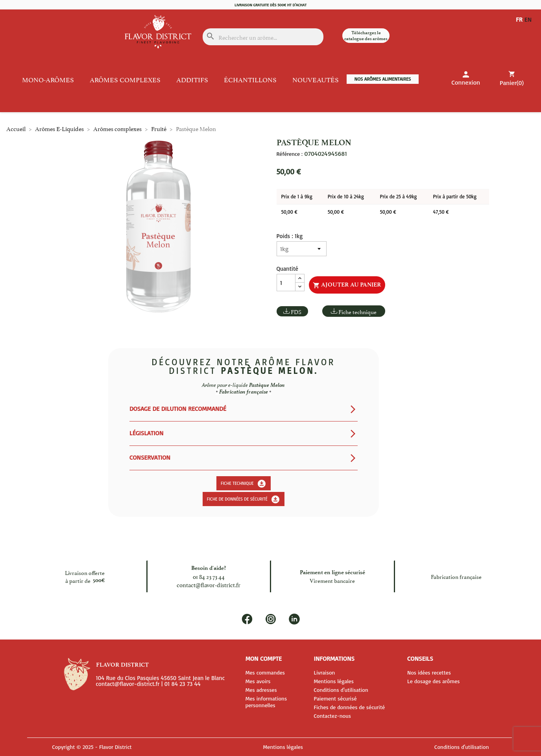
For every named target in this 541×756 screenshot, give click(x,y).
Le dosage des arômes (434, 681)
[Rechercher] (263, 37)
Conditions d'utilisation (341, 690)
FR (519, 19)
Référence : (290, 154)
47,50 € (441, 212)
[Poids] (302, 249)
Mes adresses (261, 690)
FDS (296, 311)
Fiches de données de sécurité (349, 707)
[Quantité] (286, 283)
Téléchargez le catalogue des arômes (366, 35)
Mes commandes (265, 672)
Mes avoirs (258, 681)
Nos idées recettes (429, 672)
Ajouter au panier (347, 285)
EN (530, 19)
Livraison (324, 672)
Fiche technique (357, 311)
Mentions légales (333, 681)
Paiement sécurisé (335, 698)
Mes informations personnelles (266, 702)
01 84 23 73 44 (209, 576)
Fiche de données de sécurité (244, 499)
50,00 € (289, 212)
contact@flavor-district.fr (209, 585)
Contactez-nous (332, 716)
